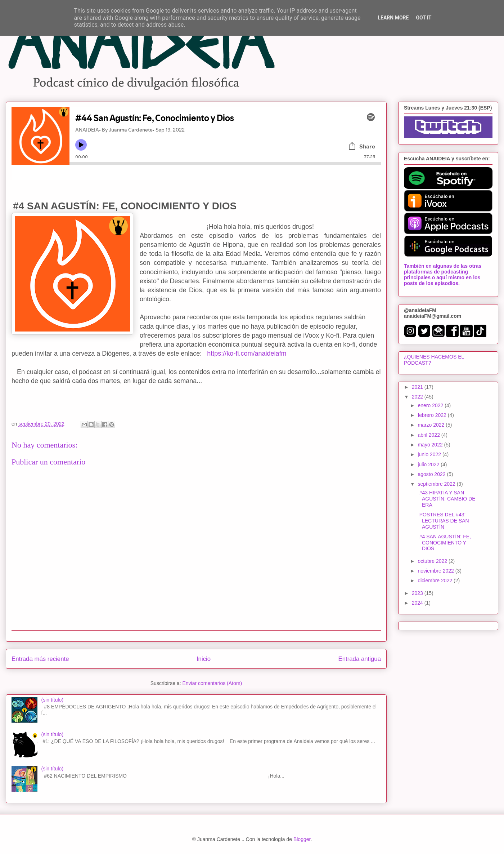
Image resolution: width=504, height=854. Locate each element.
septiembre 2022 (437, 484)
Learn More (393, 18)
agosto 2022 (432, 474)
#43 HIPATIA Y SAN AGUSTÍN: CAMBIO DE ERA (446, 499)
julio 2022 (429, 464)
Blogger (302, 839)
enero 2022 (431, 405)
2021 (418, 387)
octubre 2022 (433, 561)
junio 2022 (430, 454)
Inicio (204, 659)
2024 (418, 603)
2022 (418, 397)
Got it (424, 18)
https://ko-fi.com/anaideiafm (247, 353)
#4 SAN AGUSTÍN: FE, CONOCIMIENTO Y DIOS (444, 543)
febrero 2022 (433, 415)
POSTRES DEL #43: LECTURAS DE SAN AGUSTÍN (443, 521)
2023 (418, 593)
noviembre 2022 (436, 571)
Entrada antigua (360, 659)
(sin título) (52, 700)
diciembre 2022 (436, 581)
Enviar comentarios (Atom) (212, 683)
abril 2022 (429, 435)
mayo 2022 (431, 445)
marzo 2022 (432, 425)
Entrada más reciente (40, 659)
